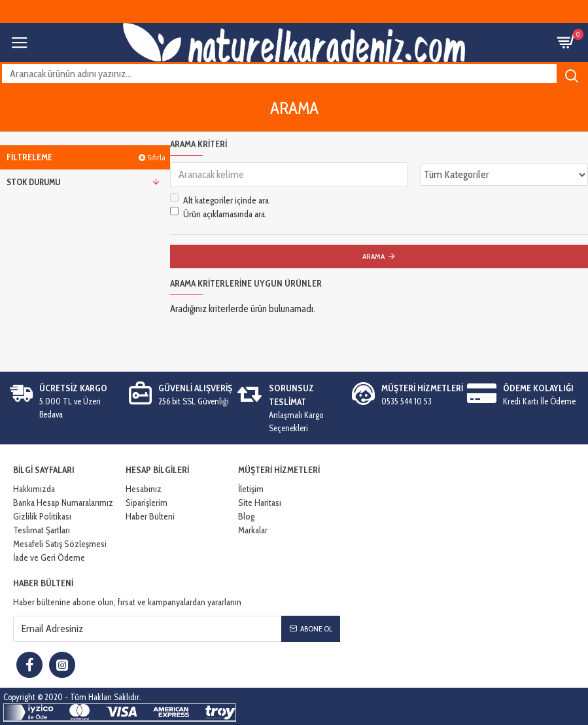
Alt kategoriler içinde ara (219, 200)
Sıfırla (156, 157)
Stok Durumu (33, 182)
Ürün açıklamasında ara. (218, 214)
